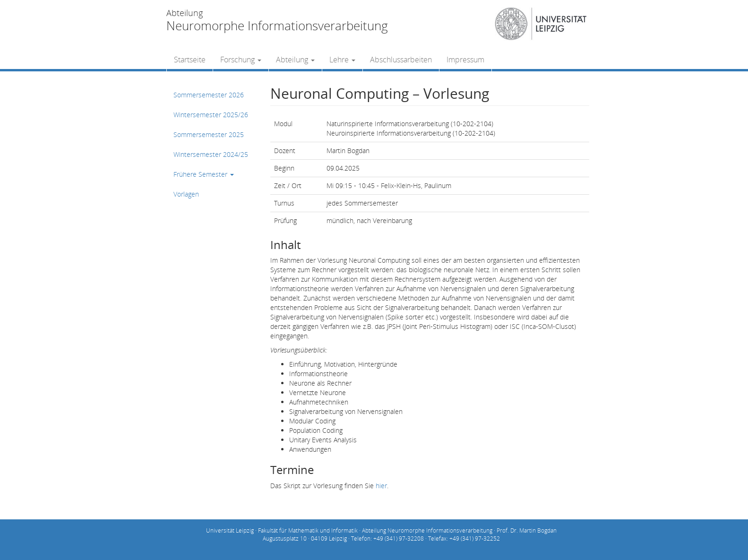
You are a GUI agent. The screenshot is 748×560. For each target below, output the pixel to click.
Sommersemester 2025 (209, 134)
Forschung (241, 60)
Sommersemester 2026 (209, 95)
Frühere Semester (204, 174)
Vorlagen (186, 194)
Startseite (190, 60)
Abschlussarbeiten (401, 60)
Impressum (465, 60)
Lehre (342, 60)
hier (381, 486)
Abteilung (295, 60)
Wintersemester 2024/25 (211, 154)
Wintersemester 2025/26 (211, 115)
